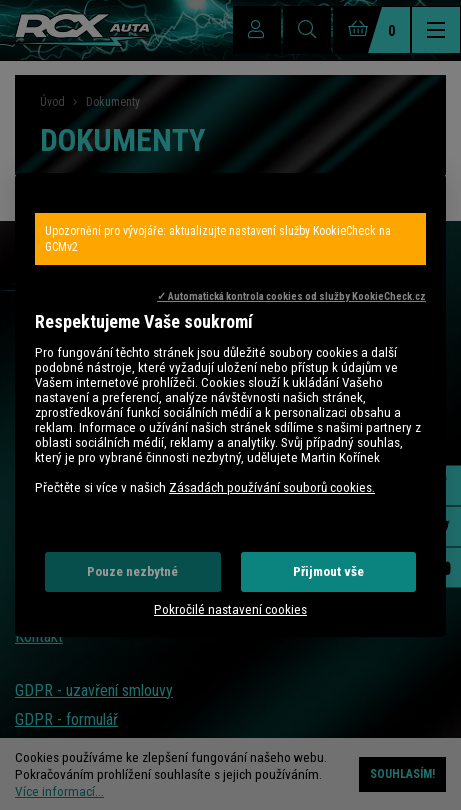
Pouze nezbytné (132, 571)
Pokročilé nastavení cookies (230, 609)
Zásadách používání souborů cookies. (272, 487)
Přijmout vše (328, 571)
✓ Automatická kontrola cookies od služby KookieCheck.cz (291, 296)
